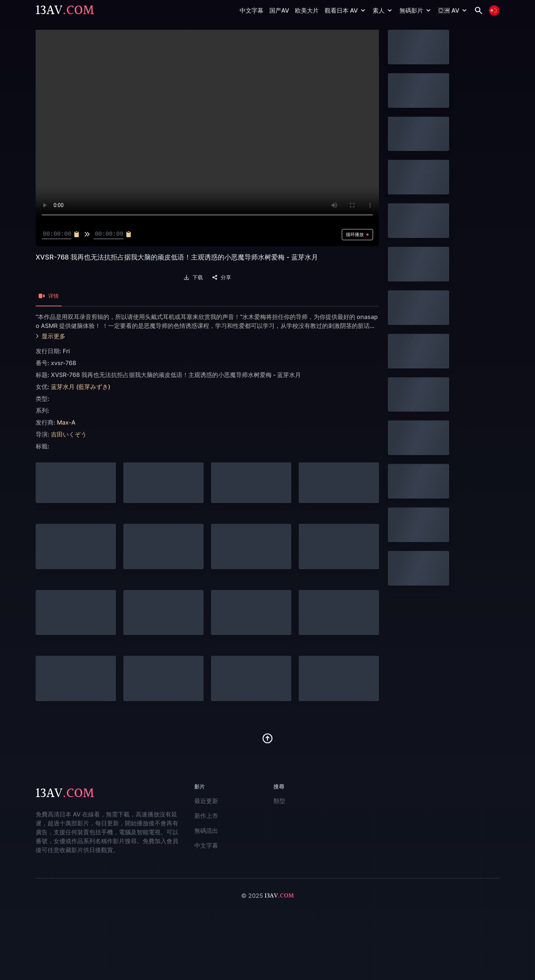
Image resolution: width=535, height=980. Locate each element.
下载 (193, 277)
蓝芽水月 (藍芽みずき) (81, 387)
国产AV (279, 10)
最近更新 (206, 801)
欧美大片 (307, 10)
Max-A (66, 422)
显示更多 (51, 336)
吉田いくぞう (69, 434)
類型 (279, 801)
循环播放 (357, 234)
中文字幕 (252, 10)
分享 (221, 277)
